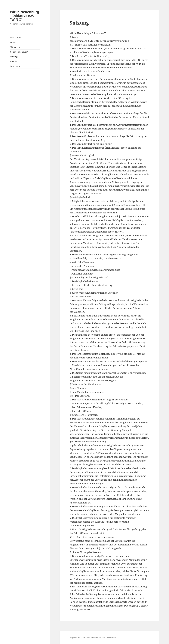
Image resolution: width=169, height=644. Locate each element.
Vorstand (14, 61)
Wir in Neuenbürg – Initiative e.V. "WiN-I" (25, 16)
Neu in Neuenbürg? (19, 52)
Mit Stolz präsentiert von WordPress (99, 638)
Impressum (15, 66)
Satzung (14, 57)
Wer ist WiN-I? (17, 38)
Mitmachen (15, 47)
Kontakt (14, 42)
